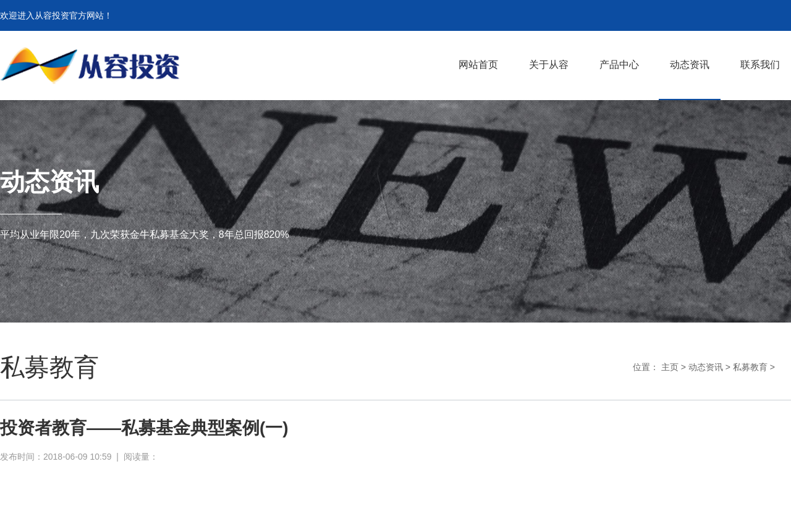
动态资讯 (706, 367)
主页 (670, 367)
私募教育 (750, 367)
